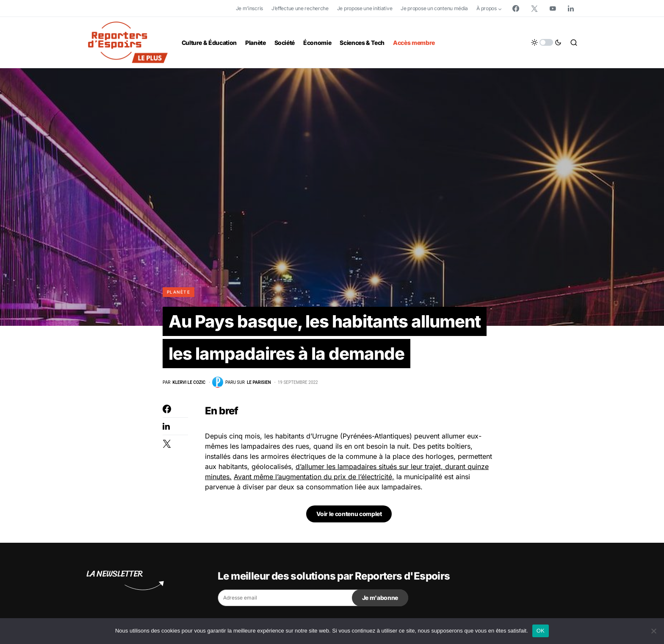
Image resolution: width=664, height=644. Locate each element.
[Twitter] (534, 8)
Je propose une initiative (365, 8)
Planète (178, 292)
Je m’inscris (249, 8)
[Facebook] (516, 8)
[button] (546, 42)
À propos (487, 8)
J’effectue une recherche (300, 8)
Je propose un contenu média (434, 8)
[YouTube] (553, 8)
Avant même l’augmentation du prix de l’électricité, (314, 477)
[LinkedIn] (571, 8)
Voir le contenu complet (349, 514)
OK (541, 631)
